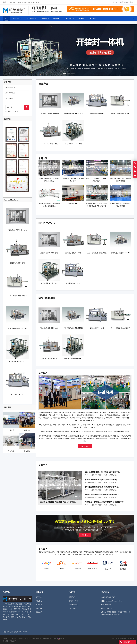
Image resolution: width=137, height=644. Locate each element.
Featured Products (11, 200)
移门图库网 (23, 632)
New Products (47, 298)
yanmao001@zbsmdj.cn (31, 2)
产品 (15, 112)
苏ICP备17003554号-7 (50, 638)
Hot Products (47, 223)
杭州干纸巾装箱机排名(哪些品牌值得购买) (102, 487)
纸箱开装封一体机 (20, 604)
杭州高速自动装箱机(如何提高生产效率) (101, 480)
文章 (8, 112)
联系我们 (123, 2)
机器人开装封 (10, 93)
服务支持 (39, 608)
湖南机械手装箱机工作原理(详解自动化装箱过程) (105, 502)
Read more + (85, 446)
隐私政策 (131, 638)
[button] (64, 73)
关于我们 (116, 2)
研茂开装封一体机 (22, 638)
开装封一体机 (10, 88)
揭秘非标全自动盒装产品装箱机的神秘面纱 (102, 495)
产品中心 (39, 601)
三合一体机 (9, 98)
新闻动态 (39, 605)
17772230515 (12, 2)
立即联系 (85, 535)
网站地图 (129, 2)
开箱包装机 (14, 632)
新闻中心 (43, 465)
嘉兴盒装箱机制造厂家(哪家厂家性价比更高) (103, 472)
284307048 (108, 605)
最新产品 (43, 84)
